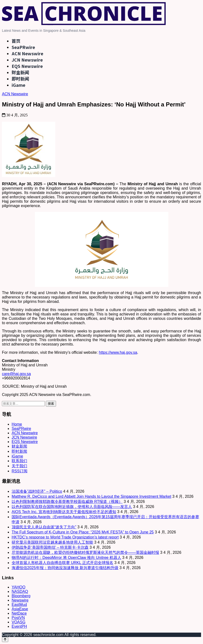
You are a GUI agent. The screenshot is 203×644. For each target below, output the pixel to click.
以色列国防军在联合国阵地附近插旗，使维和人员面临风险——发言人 (72, 507)
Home (17, 424)
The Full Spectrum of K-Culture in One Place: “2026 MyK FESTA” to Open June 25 (83, 532)
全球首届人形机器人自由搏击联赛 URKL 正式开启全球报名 (62, 563)
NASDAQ (20, 592)
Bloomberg (21, 596)
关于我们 (19, 466)
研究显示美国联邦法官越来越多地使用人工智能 (52, 542)
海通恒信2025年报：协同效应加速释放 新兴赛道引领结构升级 (65, 568)
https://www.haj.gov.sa (118, 352)
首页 (16, 41)
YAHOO (19, 587)
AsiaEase (20, 609)
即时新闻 (20, 79)
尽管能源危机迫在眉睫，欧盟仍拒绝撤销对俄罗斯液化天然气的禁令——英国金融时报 (85, 552)
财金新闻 (20, 72)
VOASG (19, 622)
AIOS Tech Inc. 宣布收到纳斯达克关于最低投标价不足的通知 (64, 512)
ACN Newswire (27, 53)
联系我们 (19, 461)
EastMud (19, 605)
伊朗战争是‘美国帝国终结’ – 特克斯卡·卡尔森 (50, 547)
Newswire (20, 600)
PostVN (18, 618)
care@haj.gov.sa (16, 374)
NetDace (19, 613)
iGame (18, 85)
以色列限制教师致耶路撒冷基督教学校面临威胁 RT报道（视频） (67, 502)
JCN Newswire (27, 60)
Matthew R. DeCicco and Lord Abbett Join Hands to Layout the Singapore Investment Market (91, 496)
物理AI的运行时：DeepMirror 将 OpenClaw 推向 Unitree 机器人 (66, 558)
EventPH (19, 626)
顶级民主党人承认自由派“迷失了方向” (44, 527)
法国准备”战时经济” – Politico (37, 491)
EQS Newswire (27, 66)
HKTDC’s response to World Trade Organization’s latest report (65, 537)
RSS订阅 (20, 471)
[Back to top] (5, 640)
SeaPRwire (23, 47)
